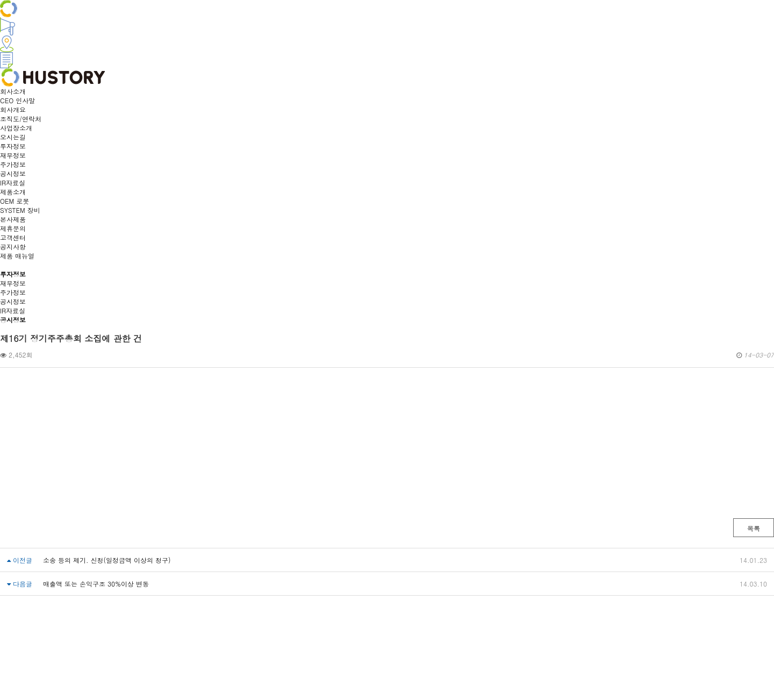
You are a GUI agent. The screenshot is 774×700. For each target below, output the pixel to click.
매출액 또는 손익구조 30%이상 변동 (96, 584)
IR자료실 (13, 183)
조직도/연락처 (21, 119)
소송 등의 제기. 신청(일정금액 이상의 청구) (107, 560)
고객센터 (13, 237)
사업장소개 (16, 128)
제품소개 (13, 192)
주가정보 (13, 164)
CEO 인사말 (17, 100)
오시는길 (13, 137)
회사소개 (13, 91)
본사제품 (13, 219)
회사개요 (13, 109)
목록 (754, 528)
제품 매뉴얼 (17, 256)
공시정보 (13, 173)
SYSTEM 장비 (20, 210)
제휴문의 (13, 228)
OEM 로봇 (15, 201)
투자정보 (13, 146)
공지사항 (13, 247)
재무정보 (13, 155)
